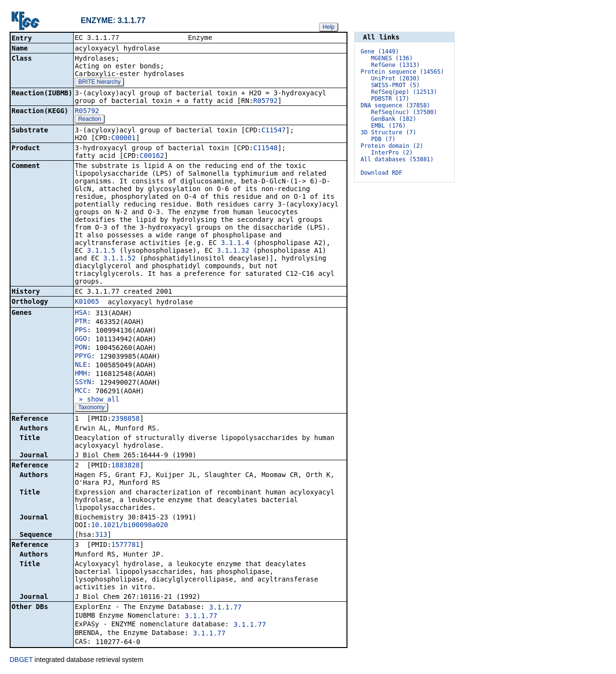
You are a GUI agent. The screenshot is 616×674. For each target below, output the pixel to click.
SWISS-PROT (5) (395, 85)
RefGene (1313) (395, 65)
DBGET (21, 661)
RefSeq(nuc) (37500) (404, 112)
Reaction (89, 120)
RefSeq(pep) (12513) (404, 92)
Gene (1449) (379, 52)
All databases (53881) (397, 159)
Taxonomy (91, 408)
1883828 (125, 466)
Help (328, 27)
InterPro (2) (392, 153)
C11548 (265, 149)
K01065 (87, 302)
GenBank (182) (394, 119)
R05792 (265, 102)
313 (101, 535)
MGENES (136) (392, 58)
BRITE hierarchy (99, 83)
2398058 (125, 419)
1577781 (125, 545)
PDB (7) (383, 139)
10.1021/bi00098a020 (129, 526)
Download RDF (381, 173)
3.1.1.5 (101, 251)
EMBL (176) (388, 126)
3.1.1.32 (233, 251)
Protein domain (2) (392, 146)
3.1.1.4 (235, 244)
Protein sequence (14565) (402, 72)
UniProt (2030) (395, 78)
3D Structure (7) (388, 132)
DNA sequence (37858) (395, 105)
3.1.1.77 (225, 608)
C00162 (152, 156)
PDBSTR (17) (390, 99)
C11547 (274, 131)
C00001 (123, 139)
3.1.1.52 (119, 259)
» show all (97, 400)
